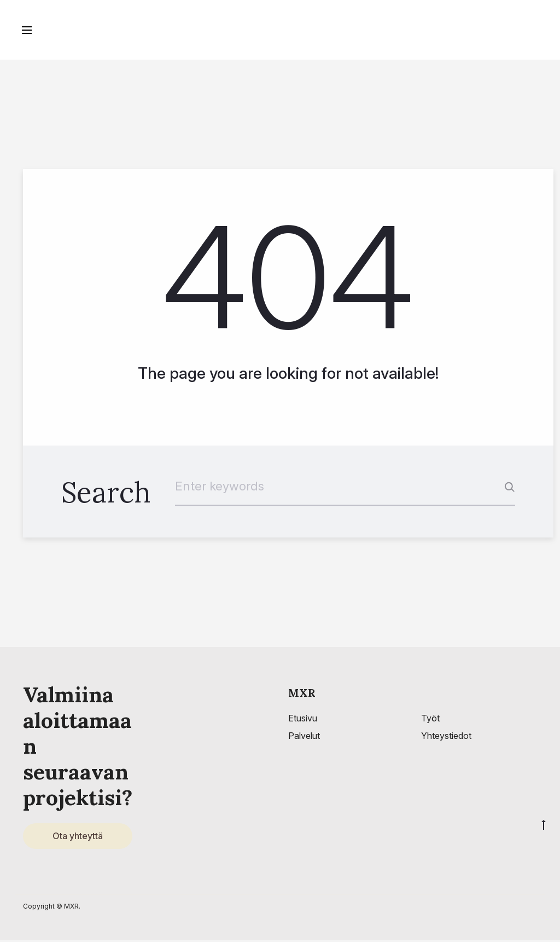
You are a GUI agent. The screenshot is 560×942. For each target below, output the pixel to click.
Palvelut (304, 737)
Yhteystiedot (446, 737)
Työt (430, 719)
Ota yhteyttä (78, 837)
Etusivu (303, 719)
